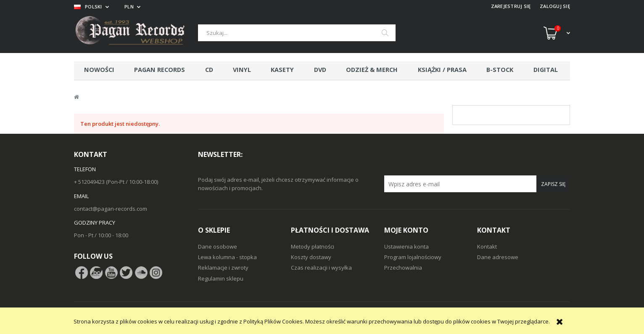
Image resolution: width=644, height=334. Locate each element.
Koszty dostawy (311, 257)
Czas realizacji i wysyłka (321, 268)
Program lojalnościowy (413, 257)
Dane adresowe (498, 257)
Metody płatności (313, 247)
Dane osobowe (218, 247)
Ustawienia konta (406, 247)
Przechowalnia (403, 268)
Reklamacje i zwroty (223, 268)
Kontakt (487, 247)
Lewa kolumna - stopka (227, 257)
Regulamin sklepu (221, 278)
